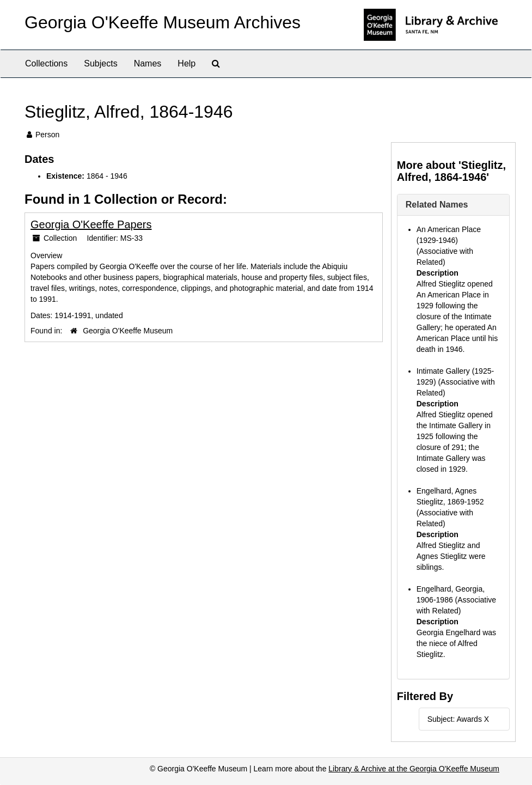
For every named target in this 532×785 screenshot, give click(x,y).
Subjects (100, 63)
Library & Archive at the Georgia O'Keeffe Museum (414, 769)
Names (148, 63)
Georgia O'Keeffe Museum (128, 331)
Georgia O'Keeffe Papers (91, 224)
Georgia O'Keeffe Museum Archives (163, 22)
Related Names (437, 205)
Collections (46, 63)
